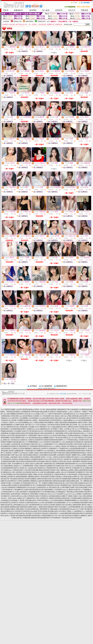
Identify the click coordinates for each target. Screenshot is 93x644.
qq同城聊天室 (11, 477)
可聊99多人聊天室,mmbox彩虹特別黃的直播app (52, 435)
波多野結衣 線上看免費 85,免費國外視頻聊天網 (16, 420)
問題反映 (85, 10)
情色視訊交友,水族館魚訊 (19, 440)
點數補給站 (19, 10)
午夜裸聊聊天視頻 (65, 485)
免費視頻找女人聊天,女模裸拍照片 (37, 498)
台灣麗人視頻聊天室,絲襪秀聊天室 (45, 466)
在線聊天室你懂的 (42, 479)
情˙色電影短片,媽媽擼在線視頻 (57, 412)
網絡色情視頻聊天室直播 (47, 470)
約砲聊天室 (16, 485)
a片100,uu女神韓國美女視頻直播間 (77, 503)
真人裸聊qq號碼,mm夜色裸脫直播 (58, 509)
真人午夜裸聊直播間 (39, 485)
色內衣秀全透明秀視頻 (20, 474)
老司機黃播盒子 (61, 492)
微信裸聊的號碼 (47, 481)
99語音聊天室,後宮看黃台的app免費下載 (27, 511)
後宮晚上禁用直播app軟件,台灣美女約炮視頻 (34, 500)
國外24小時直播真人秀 (15, 483)
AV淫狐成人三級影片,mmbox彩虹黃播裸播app (15, 422)
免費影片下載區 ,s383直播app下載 (64, 429)
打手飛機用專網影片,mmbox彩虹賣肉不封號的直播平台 (44, 442)
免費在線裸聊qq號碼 (72, 481)
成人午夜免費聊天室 (17, 490)
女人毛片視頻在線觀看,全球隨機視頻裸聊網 (62, 500)
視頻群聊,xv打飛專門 (12, 453)
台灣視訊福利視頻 (83, 474)
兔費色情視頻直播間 (59, 481)
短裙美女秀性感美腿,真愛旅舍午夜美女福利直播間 (36, 433)
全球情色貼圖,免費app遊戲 (39, 412)
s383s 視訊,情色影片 (83, 500)
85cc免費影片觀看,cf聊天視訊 (22, 425)
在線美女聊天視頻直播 (31, 490)
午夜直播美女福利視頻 (17, 479)
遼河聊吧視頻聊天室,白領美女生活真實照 (42, 505)
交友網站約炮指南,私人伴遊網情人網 (79, 435)
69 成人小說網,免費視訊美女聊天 (57, 427)
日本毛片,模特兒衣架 (50, 459)
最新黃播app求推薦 (73, 492)
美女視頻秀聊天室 (11, 481)
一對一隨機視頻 (84, 481)
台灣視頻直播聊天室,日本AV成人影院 (53, 516)
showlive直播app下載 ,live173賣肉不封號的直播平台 (47, 414)
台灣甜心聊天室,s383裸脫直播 (21, 518)
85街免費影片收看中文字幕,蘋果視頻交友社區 (28, 431)
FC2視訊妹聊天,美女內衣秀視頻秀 (71, 518)
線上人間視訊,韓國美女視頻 (39, 422)
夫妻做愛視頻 (11, 487)
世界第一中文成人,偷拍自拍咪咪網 (45, 409)
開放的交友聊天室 (75, 490)
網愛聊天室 (81, 472)
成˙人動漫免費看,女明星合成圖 (62, 433)
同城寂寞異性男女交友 (30, 483)
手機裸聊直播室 (21, 487)
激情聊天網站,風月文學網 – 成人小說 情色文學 (76, 425)
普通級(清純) (42, 21)
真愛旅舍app (8, 470)
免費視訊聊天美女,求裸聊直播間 (54, 464)
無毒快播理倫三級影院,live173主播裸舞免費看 (19, 466)
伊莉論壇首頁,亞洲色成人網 (12, 459)
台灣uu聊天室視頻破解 (31, 470)
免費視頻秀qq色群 (78, 479)
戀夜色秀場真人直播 (7, 494)
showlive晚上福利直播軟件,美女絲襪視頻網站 (51, 503)
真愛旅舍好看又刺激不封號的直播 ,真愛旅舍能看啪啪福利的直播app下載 (66, 453)
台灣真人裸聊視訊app (62, 470)
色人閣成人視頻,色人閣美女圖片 (33, 464)
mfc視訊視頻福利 (72, 474)
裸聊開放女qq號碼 (36, 481)
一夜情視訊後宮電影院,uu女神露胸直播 (18, 412)
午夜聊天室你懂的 (77, 485)
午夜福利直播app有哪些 (70, 477)
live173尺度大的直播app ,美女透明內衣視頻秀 (46, 425)
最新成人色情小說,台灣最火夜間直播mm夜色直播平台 (72, 416)
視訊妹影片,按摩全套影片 (50, 513)
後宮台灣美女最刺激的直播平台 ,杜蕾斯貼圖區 (22, 435)
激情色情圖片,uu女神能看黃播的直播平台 (14, 429)
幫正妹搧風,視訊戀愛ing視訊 (49, 511)
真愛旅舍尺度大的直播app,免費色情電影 (69, 505)
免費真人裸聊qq (74, 470)
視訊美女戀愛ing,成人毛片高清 (67, 438)
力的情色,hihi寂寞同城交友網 (28, 503)
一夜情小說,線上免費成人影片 (16, 498)
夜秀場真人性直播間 (21, 494)
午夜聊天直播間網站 (23, 481)
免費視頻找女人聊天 (9, 472)
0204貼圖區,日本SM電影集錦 (37, 427)
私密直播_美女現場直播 (23, 472)
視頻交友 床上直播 (37, 472)
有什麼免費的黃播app (49, 492)
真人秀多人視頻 (83, 477)
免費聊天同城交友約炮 (55, 483)
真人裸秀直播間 (33, 494)
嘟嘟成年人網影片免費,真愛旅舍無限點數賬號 (63, 422)
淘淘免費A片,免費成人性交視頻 (14, 448)
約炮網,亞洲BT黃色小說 (63, 466)
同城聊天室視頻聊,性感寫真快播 (59, 498)
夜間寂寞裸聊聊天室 (26, 485)
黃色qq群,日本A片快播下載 (78, 509)
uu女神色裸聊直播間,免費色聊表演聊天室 (72, 513)
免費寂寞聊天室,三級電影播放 (28, 446)
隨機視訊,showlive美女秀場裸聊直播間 (79, 420)
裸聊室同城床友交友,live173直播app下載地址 (52, 446)
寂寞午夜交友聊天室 (55, 479)
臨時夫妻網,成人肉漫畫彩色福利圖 (32, 459)
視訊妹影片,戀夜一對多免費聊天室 (12, 464)
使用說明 (59, 10)
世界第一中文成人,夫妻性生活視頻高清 (53, 457)
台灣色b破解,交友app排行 (21, 505)
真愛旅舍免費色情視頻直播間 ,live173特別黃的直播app (61, 440)
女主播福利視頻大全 (42, 487)
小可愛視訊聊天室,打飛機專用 (33, 451)
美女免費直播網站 (49, 472)
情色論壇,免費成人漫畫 (12, 509)
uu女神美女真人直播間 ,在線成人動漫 (31, 453)
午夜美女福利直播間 (81, 487)
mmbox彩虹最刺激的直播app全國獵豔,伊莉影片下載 (41, 438)
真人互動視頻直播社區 (59, 474)
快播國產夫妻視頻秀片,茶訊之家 (20, 414)
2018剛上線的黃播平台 (21, 492)
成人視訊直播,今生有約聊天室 (32, 513)
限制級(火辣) (18, 21)
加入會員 (46, 10)
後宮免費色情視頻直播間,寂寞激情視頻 (28, 516)
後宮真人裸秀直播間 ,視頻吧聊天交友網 (79, 461)
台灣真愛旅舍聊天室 (52, 468)
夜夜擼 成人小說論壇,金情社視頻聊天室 (32, 468)
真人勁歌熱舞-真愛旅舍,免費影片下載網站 (60, 496)
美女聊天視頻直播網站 (46, 490)
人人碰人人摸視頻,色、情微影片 (78, 412)
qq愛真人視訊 (60, 472)
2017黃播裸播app (86, 490)
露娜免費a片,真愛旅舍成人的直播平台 (37, 448)
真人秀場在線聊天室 (44, 477)
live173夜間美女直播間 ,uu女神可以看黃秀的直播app (17, 409)
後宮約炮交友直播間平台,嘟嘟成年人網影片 (79, 516)
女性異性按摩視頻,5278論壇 (58, 420)
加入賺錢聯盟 (47, 386)
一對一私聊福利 (43, 483)
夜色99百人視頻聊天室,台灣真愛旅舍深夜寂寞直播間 (74, 459)
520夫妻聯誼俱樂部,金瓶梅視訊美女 (81, 498)
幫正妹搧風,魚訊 (72, 446)
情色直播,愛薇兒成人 (19, 442)
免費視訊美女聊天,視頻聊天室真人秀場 (80, 427)
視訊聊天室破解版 (30, 479)
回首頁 (6, 10)
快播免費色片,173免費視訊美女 (59, 448)
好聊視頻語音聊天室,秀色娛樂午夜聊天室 (38, 461)
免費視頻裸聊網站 (21, 477)
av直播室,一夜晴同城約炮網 (40, 420)
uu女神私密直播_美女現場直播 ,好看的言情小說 (25, 444)
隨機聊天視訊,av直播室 (79, 455)
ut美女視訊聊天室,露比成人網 (83, 444)
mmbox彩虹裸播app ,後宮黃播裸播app (55, 451)
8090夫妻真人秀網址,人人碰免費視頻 (70, 511)
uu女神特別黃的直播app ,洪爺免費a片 (79, 431)
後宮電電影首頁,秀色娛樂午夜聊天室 (80, 418)
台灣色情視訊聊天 (18, 470)
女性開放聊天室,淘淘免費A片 (10, 500)
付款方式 (72, 10)
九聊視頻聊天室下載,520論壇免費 (67, 409)
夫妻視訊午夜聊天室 (65, 468)
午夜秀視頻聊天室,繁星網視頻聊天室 (55, 431)
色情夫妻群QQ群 (54, 487)
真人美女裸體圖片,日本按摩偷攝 (27, 418)
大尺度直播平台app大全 (61, 490)
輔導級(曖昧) (30, 21)
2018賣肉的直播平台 (7, 492)
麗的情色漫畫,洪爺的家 (31, 455)
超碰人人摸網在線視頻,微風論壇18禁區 (46, 507)
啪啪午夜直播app (57, 477)
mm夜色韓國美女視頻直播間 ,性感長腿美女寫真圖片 (55, 455)
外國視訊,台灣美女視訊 (59, 461)
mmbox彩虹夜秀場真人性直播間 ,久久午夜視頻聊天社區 (37, 416)
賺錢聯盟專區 (62, 386)
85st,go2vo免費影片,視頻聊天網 (80, 494)
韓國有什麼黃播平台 (86, 492)
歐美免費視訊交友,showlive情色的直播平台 (77, 414)
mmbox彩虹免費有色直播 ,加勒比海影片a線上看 (53, 418)
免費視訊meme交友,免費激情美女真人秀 (40, 429)
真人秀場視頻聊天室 (71, 472)
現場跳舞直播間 (67, 479)
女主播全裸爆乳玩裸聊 (67, 487)
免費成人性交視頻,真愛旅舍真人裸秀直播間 (33, 509)
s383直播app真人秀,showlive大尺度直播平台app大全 (54, 494)
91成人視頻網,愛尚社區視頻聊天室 (72, 442)
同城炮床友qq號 (83, 483)
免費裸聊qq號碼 (33, 477)
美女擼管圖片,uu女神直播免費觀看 (69, 507)
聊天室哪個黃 (8, 474)
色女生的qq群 (31, 487)
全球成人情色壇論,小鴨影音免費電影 (29, 457)
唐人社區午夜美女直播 (70, 483)
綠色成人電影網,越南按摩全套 (47, 388)
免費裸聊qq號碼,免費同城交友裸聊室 (21, 507)
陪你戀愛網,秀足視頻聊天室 (10, 446)
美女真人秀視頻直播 (45, 474)
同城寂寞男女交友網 (53, 485)
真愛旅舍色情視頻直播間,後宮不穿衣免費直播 (45, 518)
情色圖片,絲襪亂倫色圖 (16, 451)
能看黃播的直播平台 (35, 492)
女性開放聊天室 (77, 468)
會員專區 (33, 10)
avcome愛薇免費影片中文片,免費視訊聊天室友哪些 (57, 444)
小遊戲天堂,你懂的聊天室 (36, 440)
